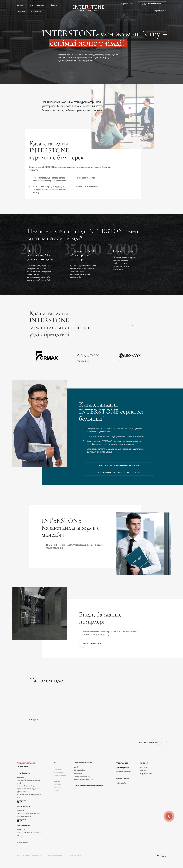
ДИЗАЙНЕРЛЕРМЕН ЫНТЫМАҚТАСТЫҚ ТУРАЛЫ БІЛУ (120, 476)
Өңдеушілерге (22, 11)
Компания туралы (37, 5)
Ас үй (75, 772)
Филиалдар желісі (23, 852)
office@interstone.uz (23, 827)
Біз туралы (144, 772)
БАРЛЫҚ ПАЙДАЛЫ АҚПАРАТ (141, 747)
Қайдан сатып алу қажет (27, 767)
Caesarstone (58, 775)
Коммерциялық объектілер (83, 784)
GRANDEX (58, 796)
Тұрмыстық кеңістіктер (81, 781)
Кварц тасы (58, 772)
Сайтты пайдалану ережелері (61, 865)
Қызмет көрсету (123, 783)
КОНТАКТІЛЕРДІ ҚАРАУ (98, 647)
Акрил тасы (58, 790)
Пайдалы (54, 5)
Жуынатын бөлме (80, 775)
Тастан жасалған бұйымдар (85, 767)
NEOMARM (58, 793)
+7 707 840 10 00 (160, 11)
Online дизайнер (122, 788)
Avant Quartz (58, 778)
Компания (144, 767)
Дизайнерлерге (36, 11)
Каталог (20, 5)
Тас (56, 767)
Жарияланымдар (146, 778)
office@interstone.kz (23, 806)
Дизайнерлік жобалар (124, 776)
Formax (57, 799)
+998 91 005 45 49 (26, 813)
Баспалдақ (77, 778)
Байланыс (143, 775)
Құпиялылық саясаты (89, 865)
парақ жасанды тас (38, 865)
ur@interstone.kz (22, 847)
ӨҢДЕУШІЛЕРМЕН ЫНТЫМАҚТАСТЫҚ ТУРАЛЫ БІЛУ (120, 466)
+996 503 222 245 (25, 834)
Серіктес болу (127, 4)
